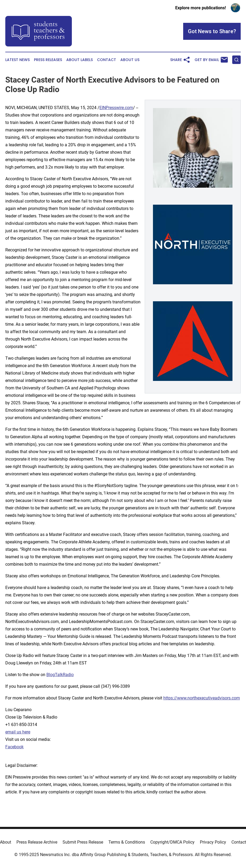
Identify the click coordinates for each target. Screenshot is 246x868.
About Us (130, 60)
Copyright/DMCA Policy (172, 842)
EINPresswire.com (116, 108)
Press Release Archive (37, 842)
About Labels (80, 60)
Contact (107, 60)
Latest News (17, 60)
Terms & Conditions (127, 842)
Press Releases (48, 60)
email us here (18, 732)
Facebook (14, 747)
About (6, 842)
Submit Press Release (83, 842)
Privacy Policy (213, 842)
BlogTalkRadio (60, 675)
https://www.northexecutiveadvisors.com (202, 698)
